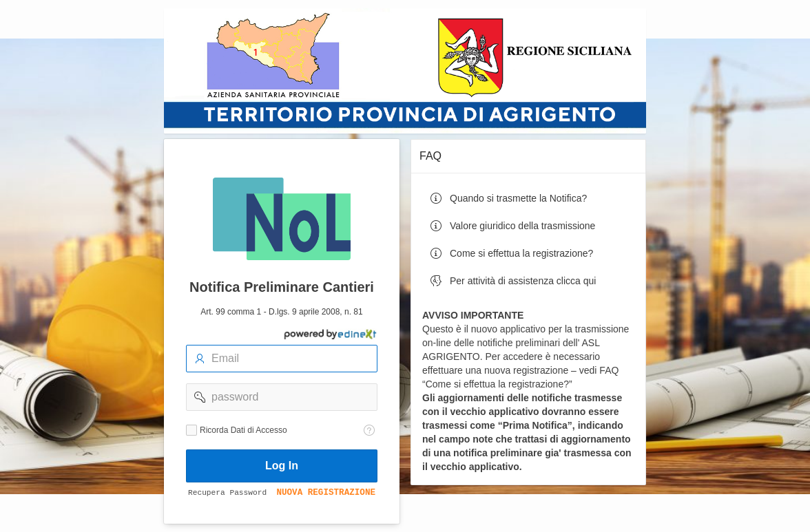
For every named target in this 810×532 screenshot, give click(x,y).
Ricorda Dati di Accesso (243, 430)
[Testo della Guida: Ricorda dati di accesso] (369, 430)
